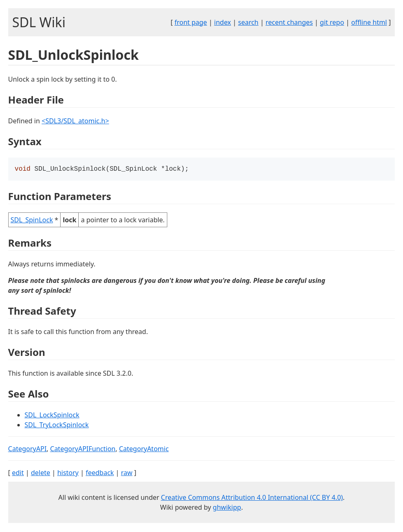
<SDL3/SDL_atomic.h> (75, 121)
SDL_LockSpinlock (52, 416)
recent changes (289, 22)
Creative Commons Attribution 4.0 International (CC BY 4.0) (252, 498)
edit (18, 473)
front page (191, 22)
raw (127, 473)
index (223, 22)
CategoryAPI (28, 450)
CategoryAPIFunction (83, 450)
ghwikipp (227, 508)
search (248, 22)
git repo (332, 22)
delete (41, 473)
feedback (100, 473)
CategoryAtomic (144, 450)
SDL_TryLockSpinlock (57, 426)
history (68, 473)
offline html (369, 22)
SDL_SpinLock (32, 221)
